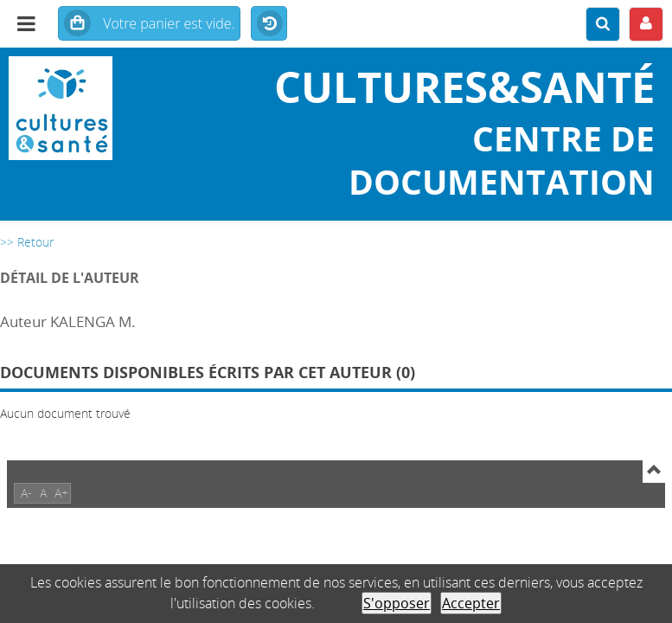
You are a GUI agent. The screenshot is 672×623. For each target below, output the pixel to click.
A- (26, 493)
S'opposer (397, 603)
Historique (269, 24)
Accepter (471, 603)
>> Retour (27, 242)
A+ (61, 493)
